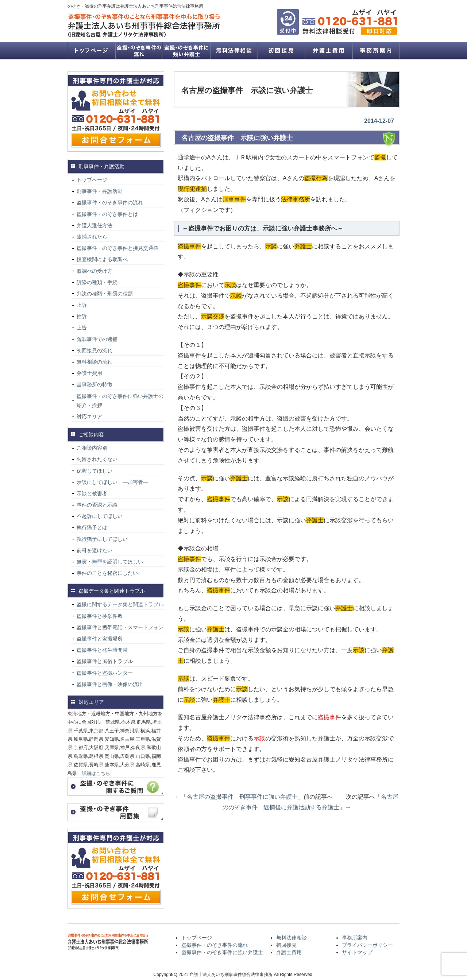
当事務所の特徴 (94, 384)
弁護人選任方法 (94, 225)
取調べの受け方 (94, 271)
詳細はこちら (96, 773)
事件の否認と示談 (97, 505)
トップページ (91, 50)
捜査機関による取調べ (102, 259)
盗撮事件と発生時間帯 (102, 650)
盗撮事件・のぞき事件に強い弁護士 (186, 50)
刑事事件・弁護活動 (100, 191)
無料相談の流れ (94, 362)
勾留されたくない (97, 459)
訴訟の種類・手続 (97, 282)
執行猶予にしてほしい (102, 539)
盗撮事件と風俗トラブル (105, 661)
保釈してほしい (94, 471)
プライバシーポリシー (367, 945)
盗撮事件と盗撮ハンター (105, 673)
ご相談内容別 (92, 448)
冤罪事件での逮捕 (97, 339)
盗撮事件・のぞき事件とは (110, 214)
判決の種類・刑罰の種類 (105, 294)
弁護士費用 (328, 50)
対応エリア (89, 417)
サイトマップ (357, 952)
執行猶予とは (92, 527)
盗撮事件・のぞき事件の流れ (139, 50)
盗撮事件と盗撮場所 (100, 639)
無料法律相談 (233, 50)
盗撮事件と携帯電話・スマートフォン (120, 627)
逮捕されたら (92, 237)
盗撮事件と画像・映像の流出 (110, 684)
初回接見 (281, 50)
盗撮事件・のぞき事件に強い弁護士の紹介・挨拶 (120, 401)
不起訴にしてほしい (100, 516)
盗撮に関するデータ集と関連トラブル (120, 604)
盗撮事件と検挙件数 (100, 616)
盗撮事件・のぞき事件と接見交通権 (117, 248)
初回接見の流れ (94, 350)
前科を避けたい (94, 550)
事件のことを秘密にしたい (107, 573)
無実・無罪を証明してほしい (110, 562)
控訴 (82, 316)
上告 (82, 328)
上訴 (82, 305)
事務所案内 (376, 50)
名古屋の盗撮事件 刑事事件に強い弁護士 (242, 797)
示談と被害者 (92, 493)
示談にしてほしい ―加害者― (112, 482)
